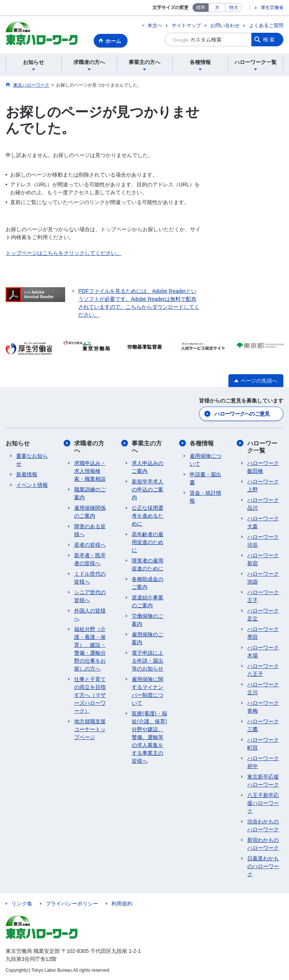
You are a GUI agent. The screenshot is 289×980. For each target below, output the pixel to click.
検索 (269, 40)
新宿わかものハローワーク (263, 844)
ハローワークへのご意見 (242, 414)
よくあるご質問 (266, 25)
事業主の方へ (147, 447)
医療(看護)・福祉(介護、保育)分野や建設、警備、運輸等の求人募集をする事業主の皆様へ (149, 737)
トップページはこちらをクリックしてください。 (64, 253)
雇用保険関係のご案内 (90, 512)
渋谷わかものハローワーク (263, 825)
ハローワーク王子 (263, 596)
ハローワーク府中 (263, 762)
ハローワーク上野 (263, 485)
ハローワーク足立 (263, 615)
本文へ (155, 25)
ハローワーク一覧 (262, 447)
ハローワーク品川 (263, 504)
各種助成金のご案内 (148, 583)
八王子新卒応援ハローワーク (263, 803)
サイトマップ (186, 25)
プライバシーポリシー (72, 904)
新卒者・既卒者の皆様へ (90, 559)
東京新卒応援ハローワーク (263, 781)
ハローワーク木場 (263, 652)
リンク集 (22, 904)
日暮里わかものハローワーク (263, 866)
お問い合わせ (225, 25)
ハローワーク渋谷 (263, 541)
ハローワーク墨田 (263, 633)
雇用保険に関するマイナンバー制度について (148, 691)
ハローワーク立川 (263, 688)
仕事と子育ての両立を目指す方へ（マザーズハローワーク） (90, 695)
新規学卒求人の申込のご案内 (148, 489)
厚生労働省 (272, 8)
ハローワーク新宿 (263, 559)
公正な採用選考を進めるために (148, 516)
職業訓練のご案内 (90, 493)
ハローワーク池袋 (263, 578)
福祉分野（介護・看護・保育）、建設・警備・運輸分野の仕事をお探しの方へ (90, 649)
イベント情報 (32, 485)
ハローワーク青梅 (263, 707)
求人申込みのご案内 (148, 467)
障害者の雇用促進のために (148, 565)
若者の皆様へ (90, 545)
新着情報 (27, 474)
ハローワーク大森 (263, 522)
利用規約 (122, 904)
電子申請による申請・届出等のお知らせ (148, 661)
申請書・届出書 (205, 478)
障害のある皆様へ (90, 530)
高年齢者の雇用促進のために (148, 542)
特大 (234, 8)
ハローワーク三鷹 (263, 725)
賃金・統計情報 (205, 497)
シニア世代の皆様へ (90, 596)
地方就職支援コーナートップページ (90, 729)
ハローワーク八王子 (263, 670)
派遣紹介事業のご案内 (148, 601)
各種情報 (202, 443)
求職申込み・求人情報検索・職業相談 (90, 471)
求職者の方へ (89, 447)
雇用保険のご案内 (148, 638)
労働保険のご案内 (148, 620)
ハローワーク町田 (263, 744)
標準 (201, 8)
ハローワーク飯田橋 (263, 467)
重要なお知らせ (32, 460)
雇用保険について (205, 460)
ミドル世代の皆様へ (90, 578)
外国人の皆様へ (90, 615)
